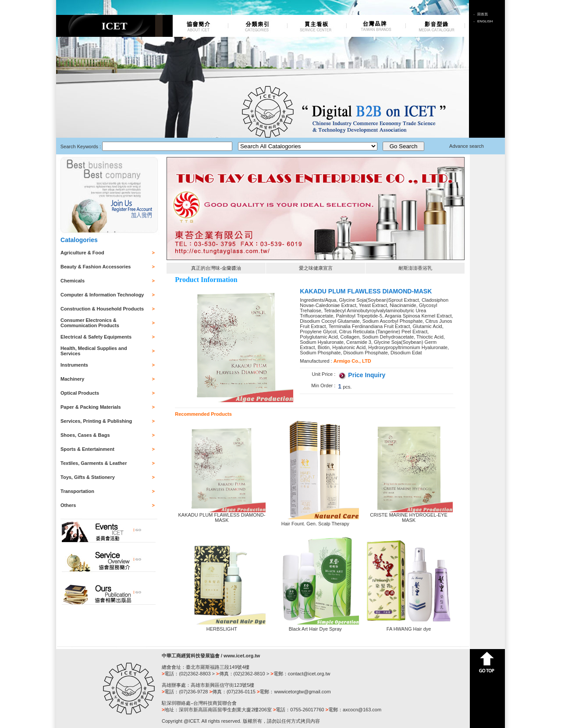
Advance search (467, 146)
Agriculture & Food (82, 253)
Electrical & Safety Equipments (96, 337)
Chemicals (73, 281)
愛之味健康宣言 (316, 268)
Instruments (74, 365)
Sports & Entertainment (87, 449)
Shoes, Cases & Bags (85, 435)
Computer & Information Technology (102, 295)
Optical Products (80, 393)
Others (68, 505)
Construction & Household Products (102, 309)
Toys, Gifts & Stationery (88, 477)
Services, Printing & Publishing (96, 421)
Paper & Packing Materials (91, 407)
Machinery (72, 379)
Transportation (77, 491)
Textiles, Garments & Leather (94, 463)
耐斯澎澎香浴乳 (415, 268)
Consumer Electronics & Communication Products (90, 323)
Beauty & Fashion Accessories (96, 267)
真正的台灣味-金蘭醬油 (216, 268)
